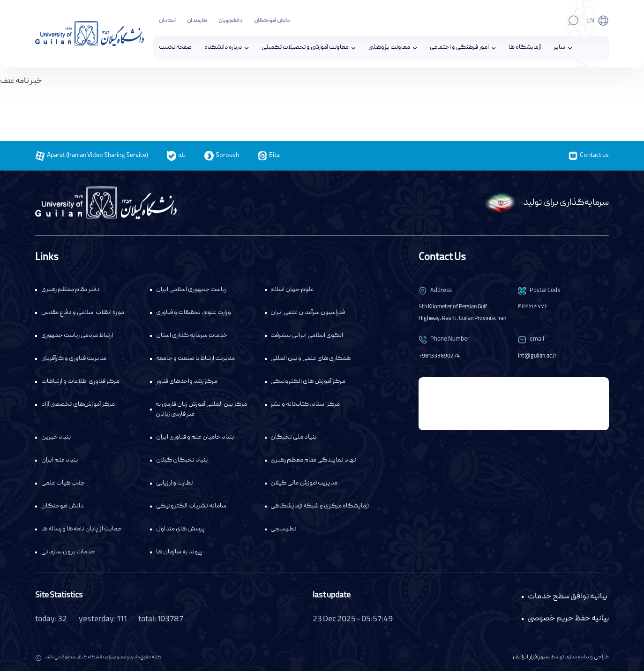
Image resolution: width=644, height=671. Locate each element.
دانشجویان (231, 21)
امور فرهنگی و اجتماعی (459, 48)
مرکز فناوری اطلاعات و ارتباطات (80, 382)
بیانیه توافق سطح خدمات (568, 597)
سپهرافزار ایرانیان (531, 658)
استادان (167, 21)
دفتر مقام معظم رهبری (71, 290)
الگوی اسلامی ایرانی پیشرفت (307, 336)
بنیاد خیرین (56, 438)
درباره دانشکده (223, 48)
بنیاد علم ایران (60, 461)
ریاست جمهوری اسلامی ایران (191, 290)
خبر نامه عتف (21, 81)
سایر (559, 48)
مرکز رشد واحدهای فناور (187, 382)
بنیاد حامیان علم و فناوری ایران (195, 438)
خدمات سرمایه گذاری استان (192, 336)
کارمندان (197, 21)
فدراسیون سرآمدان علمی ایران (308, 313)
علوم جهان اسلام (292, 290)
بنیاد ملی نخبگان (293, 438)
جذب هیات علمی (63, 484)
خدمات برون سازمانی (68, 552)
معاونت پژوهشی (389, 48)
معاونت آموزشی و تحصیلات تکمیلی (305, 48)
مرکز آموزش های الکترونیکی (308, 382)
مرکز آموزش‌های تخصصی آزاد (78, 405)
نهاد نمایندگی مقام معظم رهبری (313, 461)
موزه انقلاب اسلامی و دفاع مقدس (83, 313)
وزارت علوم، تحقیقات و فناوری (194, 313)
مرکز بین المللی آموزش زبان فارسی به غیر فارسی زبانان (201, 410)
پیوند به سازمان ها (179, 552)
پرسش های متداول (180, 529)
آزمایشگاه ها (525, 48)
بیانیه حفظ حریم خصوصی (568, 619)
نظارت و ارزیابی (175, 484)
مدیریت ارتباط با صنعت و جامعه (195, 359)
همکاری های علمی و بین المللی (311, 359)
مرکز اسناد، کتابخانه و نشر (305, 405)
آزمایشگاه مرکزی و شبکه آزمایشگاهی (320, 507)
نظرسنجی (283, 529)
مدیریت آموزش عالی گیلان (304, 484)
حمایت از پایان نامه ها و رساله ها (82, 529)
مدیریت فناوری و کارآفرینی (74, 359)
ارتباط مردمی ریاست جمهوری (77, 336)
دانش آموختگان (272, 21)
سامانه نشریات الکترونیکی (191, 507)
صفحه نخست (175, 48)
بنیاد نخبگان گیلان (182, 461)
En (590, 21)
